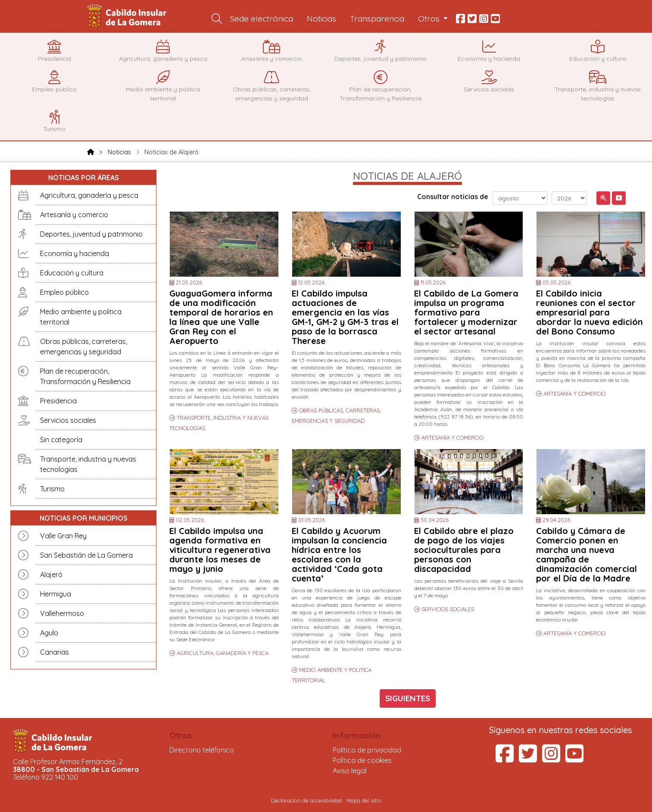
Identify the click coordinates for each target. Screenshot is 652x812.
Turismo (52, 489)
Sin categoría (61, 440)
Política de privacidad (367, 750)
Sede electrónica (262, 19)
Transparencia (377, 19)
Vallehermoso (62, 613)
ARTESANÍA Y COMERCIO (452, 437)
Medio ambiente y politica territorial (81, 317)
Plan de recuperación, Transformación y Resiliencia (85, 376)
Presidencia (58, 401)
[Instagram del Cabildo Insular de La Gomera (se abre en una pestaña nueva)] (551, 759)
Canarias (55, 652)
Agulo (49, 633)
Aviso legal (349, 771)
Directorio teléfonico (202, 750)
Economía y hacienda (75, 253)
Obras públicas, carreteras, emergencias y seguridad (84, 347)
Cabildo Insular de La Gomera (128, 16)
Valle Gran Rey (63, 536)
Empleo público (64, 292)
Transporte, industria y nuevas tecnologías (88, 464)
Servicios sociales (68, 420)
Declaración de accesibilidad (306, 800)
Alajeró (51, 575)
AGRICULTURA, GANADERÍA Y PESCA (223, 653)
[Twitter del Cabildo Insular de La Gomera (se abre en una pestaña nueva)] (528, 759)
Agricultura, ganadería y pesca (89, 195)
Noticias (321, 19)
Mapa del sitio (364, 800)
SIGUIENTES (408, 698)
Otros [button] (430, 19)
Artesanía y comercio (74, 215)
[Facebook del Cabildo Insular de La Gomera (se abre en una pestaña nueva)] (505, 759)
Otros (181, 735)
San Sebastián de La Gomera (86, 555)
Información (357, 735)
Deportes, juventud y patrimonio (91, 234)
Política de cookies (362, 760)
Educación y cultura (72, 273)
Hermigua (56, 594)
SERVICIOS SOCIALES (448, 609)
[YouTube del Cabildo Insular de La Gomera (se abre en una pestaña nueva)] (574, 759)
